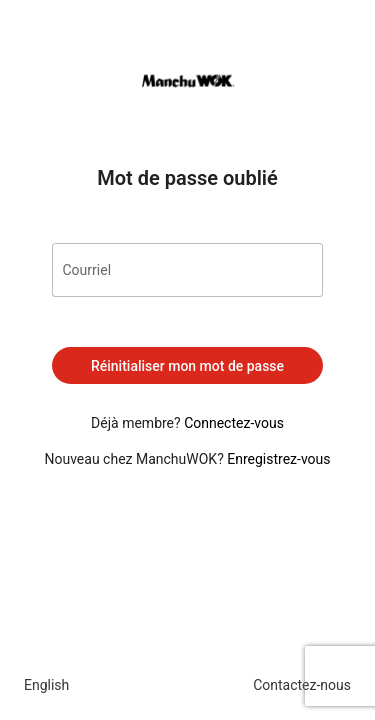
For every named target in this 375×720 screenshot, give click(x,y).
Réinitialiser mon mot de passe (187, 366)
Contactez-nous (302, 685)
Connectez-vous (234, 423)
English (46, 685)
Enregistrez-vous (278, 459)
